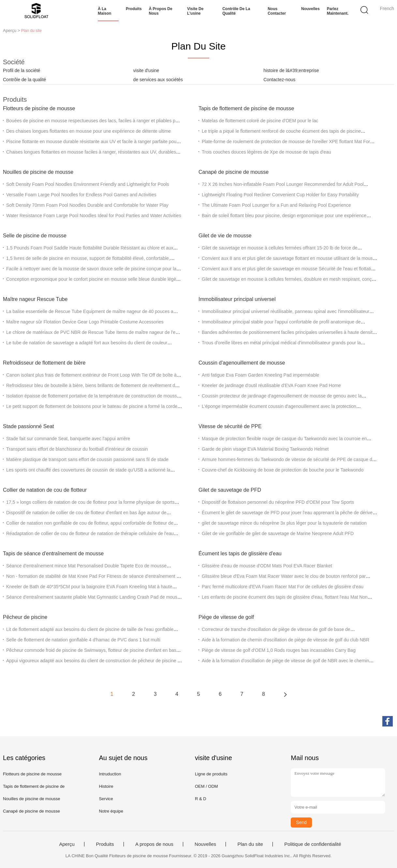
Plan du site (250, 844)
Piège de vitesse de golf (226, 617)
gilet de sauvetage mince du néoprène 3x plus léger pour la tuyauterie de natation (284, 523)
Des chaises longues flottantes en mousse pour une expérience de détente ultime (88, 131)
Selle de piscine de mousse (35, 236)
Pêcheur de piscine (25, 617)
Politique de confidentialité (313, 844)
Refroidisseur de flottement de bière (44, 363)
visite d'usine (146, 70)
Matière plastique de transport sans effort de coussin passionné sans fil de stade (87, 459)
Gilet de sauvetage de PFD (230, 490)
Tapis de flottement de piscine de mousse (246, 108)
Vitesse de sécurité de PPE (230, 426)
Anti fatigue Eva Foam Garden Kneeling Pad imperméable (260, 375)
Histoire (106, 786)
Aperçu (67, 844)
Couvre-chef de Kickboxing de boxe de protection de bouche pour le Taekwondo (283, 470)
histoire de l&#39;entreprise (291, 70)
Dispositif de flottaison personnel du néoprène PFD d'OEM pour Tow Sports (278, 502)
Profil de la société (22, 70)
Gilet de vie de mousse (225, 236)
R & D (201, 799)
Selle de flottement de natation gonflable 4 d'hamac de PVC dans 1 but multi (83, 640)
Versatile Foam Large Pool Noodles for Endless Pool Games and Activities (81, 195)
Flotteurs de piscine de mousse (39, 108)
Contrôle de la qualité (236, 11)
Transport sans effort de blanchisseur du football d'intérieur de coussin (77, 449)
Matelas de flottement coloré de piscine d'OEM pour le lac (260, 121)
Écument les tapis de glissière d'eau (240, 554)
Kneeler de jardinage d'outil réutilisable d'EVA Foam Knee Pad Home (271, 385)
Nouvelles (310, 9)
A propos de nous (154, 844)
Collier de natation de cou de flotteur (45, 490)
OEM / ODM (206, 786)
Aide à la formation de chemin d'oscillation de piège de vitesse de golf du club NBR (286, 640)
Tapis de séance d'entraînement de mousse (53, 554)
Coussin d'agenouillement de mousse (242, 363)
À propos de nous (161, 11)
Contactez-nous (279, 80)
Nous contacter (277, 11)
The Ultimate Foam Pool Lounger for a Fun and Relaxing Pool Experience (276, 205)
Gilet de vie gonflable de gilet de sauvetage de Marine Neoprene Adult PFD (278, 533)
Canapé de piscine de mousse (234, 172)
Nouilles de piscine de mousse (38, 172)
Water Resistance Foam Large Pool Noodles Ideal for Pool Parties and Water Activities (94, 216)
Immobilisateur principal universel (237, 299)
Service (106, 799)
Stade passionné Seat (29, 426)
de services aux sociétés (158, 80)
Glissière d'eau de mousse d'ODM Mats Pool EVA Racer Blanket (267, 566)
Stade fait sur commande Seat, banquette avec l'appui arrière (68, 439)
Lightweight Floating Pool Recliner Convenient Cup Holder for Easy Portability (280, 195)
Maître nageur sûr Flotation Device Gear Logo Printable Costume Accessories (85, 322)
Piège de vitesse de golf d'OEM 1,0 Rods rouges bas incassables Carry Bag (279, 650)
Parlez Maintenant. (338, 11)
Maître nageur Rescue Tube (35, 299)
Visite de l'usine (195, 11)
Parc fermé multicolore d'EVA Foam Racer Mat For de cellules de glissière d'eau (283, 587)
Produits (134, 9)
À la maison (104, 11)
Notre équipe (111, 811)
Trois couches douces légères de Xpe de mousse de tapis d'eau (266, 152)
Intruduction (110, 774)
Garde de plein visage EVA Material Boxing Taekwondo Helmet (265, 449)
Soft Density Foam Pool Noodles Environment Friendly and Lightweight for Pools (88, 184)
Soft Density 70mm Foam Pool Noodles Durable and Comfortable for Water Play (87, 205)
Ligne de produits (211, 774)
